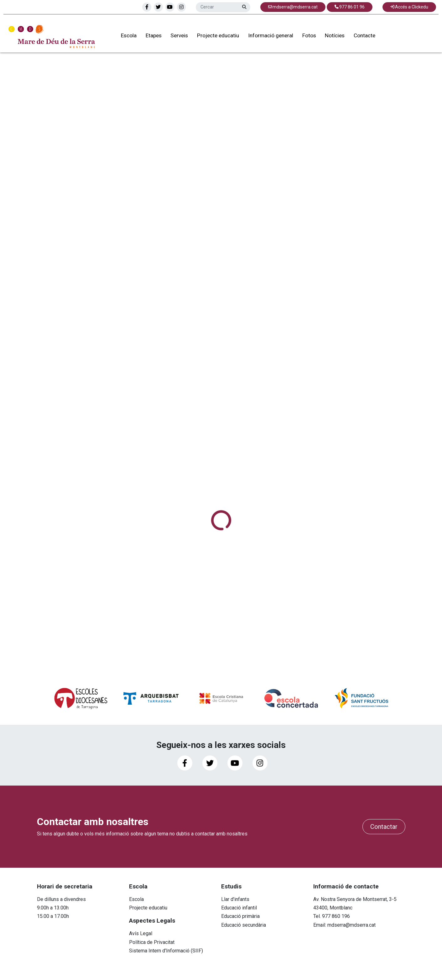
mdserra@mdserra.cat (351, 925)
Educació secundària (244, 925)
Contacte (360, 37)
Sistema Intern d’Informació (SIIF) (166, 951)
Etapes (149, 37)
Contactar (384, 827)
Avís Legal (141, 933)
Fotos (304, 37)
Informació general (266, 37)
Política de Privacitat (152, 942)
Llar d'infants (235, 899)
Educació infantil (239, 908)
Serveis (175, 37)
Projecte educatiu (213, 37)
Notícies (330, 37)
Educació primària (240, 916)
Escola (124, 37)
